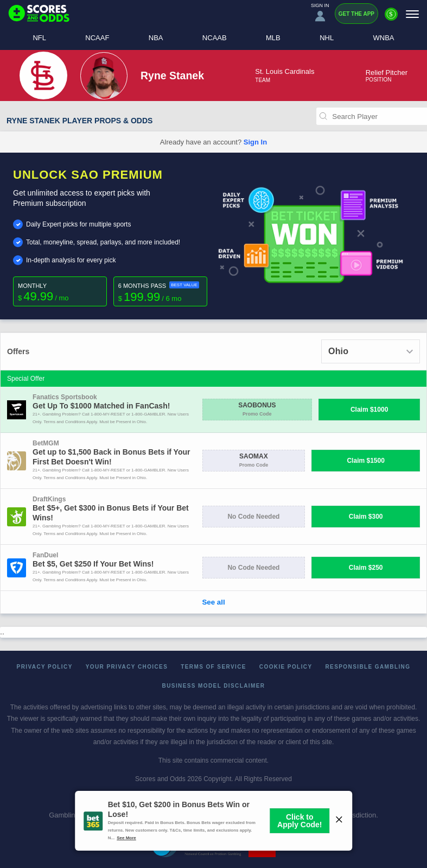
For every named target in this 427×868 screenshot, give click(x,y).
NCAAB (215, 38)
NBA (156, 38)
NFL (39, 38)
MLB (273, 38)
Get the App (356, 14)
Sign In (255, 142)
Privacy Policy (45, 667)
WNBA (384, 38)
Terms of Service (213, 667)
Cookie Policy (286, 667)
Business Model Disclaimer (214, 686)
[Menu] (412, 14)
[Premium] (391, 18)
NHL (327, 38)
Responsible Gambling (368, 667)
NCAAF (97, 38)
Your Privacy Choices (127, 667)
